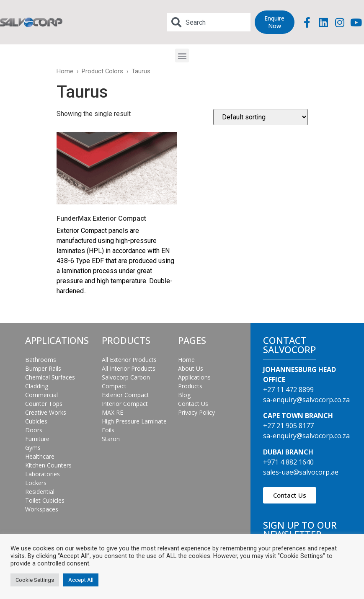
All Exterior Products (129, 360)
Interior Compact (125, 404)
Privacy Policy (196, 412)
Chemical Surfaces (50, 377)
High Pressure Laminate (134, 421)
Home (65, 71)
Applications (194, 377)
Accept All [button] (81, 580)
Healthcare (40, 456)
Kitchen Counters (48, 465)
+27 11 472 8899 (288, 390)
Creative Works (46, 412)
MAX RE (112, 412)
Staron (111, 439)
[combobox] (209, 22)
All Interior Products (129, 368)
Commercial (41, 395)
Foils (108, 430)
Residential (40, 492)
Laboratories (43, 474)
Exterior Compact (125, 395)
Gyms (33, 448)
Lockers (36, 483)
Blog (184, 395)
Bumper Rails (43, 368)
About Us (191, 368)
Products (190, 386)
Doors (34, 430)
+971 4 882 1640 (288, 462)
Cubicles (36, 421)
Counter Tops (44, 404)
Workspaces (42, 509)
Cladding (37, 386)
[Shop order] (261, 117)
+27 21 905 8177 (288, 426)
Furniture (37, 439)
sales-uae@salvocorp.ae (301, 472)
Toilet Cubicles (45, 500)
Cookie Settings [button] (35, 580)
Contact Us (193, 404)
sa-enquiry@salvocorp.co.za (306, 400)
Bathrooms (41, 360)
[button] (182, 56)
